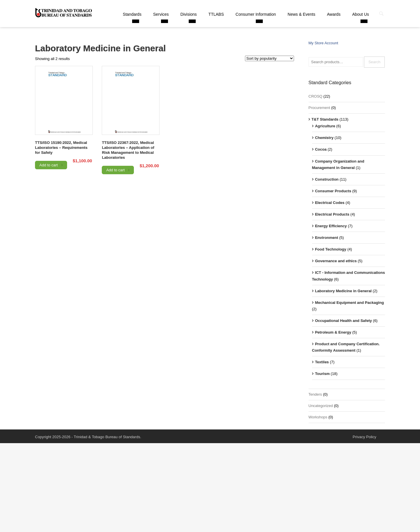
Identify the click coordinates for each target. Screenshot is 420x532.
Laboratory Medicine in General (343, 291)
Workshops (318, 417)
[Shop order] (269, 58)
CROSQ (316, 96)
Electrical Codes (330, 203)
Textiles (322, 362)
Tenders (315, 394)
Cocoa (321, 149)
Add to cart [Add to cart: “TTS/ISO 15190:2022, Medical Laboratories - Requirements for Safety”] (49, 165)
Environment (327, 238)
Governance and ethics (336, 261)
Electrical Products (332, 214)
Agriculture (325, 126)
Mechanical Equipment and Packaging (349, 303)
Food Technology (331, 249)
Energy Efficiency (331, 226)
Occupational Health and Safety (343, 321)
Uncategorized (321, 406)
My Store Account (323, 43)
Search (374, 62)
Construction (327, 179)
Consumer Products (333, 191)
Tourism (322, 374)
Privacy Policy (364, 437)
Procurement (319, 108)
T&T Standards (325, 119)
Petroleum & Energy (333, 332)
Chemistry (324, 138)
